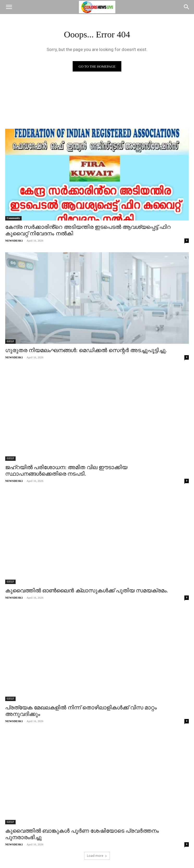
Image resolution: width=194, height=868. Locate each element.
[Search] (187, 7)
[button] (9, 7)
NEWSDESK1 (14, 241)
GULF (10, 341)
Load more (97, 856)
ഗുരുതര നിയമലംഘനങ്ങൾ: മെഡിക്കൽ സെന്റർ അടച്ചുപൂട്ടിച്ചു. (86, 350)
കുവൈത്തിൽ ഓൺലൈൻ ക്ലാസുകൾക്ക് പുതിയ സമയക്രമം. (87, 591)
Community (13, 218)
